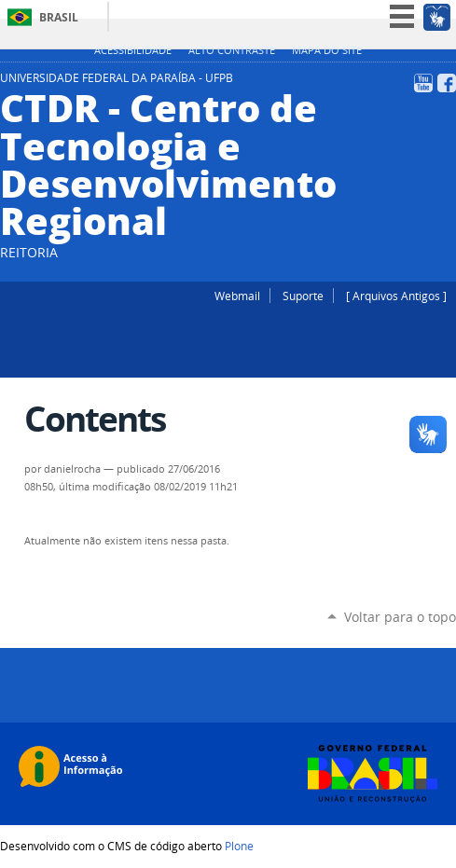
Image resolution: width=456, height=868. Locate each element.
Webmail (237, 296)
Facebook (447, 83)
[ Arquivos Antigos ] (396, 296)
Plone (239, 846)
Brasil (59, 17)
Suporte (303, 296)
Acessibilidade (133, 50)
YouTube (423, 83)
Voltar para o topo (400, 617)
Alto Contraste (232, 50)
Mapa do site (327, 50)
